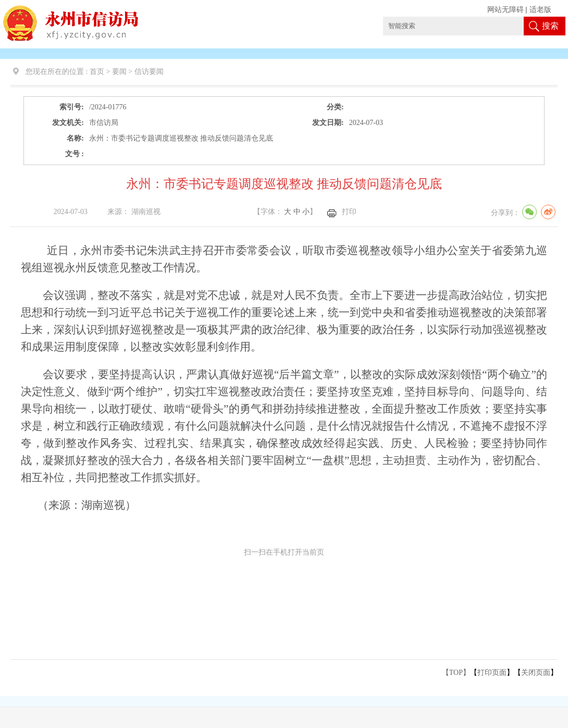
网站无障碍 (505, 10)
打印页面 (492, 673)
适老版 (540, 10)
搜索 (550, 26)
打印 (349, 212)
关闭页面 (536, 673)
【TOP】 (456, 673)
